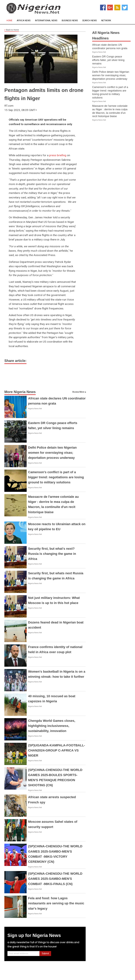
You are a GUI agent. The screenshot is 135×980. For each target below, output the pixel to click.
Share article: (15, 361)
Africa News (24, 21)
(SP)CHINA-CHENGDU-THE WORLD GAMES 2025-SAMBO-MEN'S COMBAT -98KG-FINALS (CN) (55, 879)
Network (106, 21)
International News (46, 21)
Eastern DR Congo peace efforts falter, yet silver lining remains (108, 60)
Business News (70, 21)
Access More (78, 392)
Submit (45, 953)
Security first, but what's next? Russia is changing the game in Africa (52, 554)
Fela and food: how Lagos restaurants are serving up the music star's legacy (56, 903)
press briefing (58, 155)
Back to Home (12, 30)
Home (9, 21)
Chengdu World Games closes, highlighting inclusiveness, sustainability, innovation (52, 726)
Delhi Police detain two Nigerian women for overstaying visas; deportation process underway (52, 453)
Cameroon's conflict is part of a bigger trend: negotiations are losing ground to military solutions (56, 477)
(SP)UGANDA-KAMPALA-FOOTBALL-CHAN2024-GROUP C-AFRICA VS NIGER (57, 750)
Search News (90, 21)
